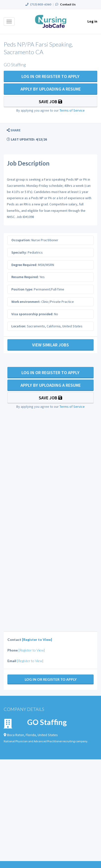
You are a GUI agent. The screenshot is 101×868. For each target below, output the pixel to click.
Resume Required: (25, 277)
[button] (14, 130)
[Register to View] (37, 639)
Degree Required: (24, 265)
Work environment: (26, 302)
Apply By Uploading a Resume (51, 89)
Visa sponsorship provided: (32, 314)
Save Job (50, 102)
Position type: (22, 289)
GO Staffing (47, 722)
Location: (19, 326)
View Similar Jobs (50, 345)
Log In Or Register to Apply (50, 76)
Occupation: (21, 240)
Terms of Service (72, 110)
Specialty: (19, 252)
